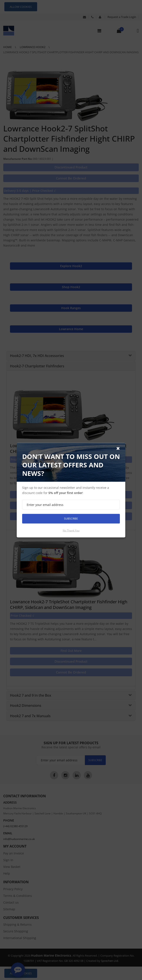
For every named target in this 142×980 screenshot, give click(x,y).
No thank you (71, 530)
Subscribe (71, 519)
